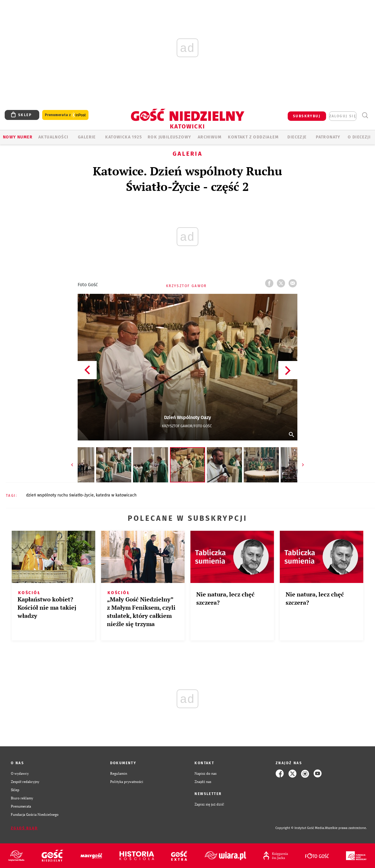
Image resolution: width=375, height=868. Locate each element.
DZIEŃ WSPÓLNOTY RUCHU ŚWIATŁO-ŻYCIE (60, 495)
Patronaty (328, 137)
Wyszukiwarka (365, 115)
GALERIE (87, 137)
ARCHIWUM (210, 137)
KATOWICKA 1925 (123, 137)
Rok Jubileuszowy (169, 137)
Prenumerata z (65, 115)
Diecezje (297, 137)
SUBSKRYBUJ (307, 116)
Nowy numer (18, 137)
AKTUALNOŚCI (53, 137)
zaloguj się (343, 116)
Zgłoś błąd (24, 828)
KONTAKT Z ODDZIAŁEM (253, 137)
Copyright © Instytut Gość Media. (300, 828)
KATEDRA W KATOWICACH (116, 495)
